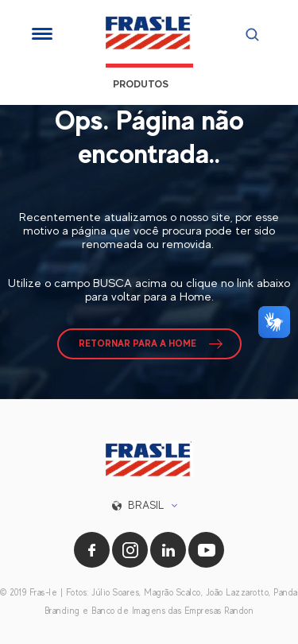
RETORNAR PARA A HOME (137, 343)
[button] (149, 505)
